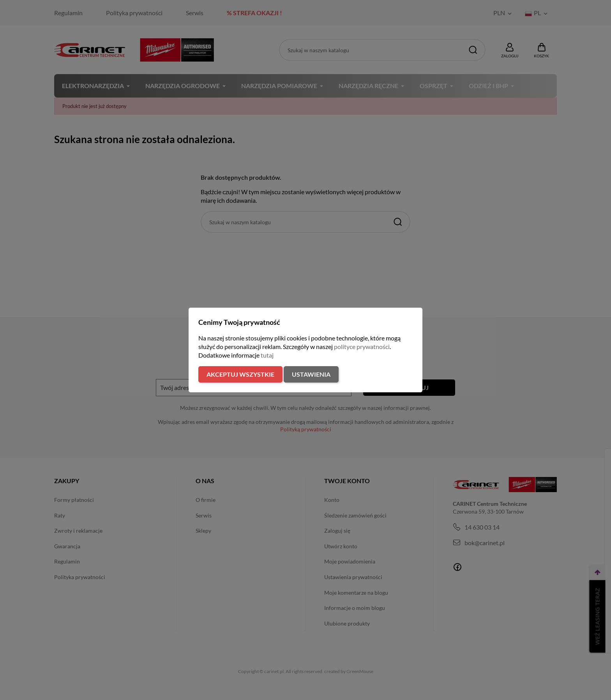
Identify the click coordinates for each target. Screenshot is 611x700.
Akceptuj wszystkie (240, 374)
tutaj (267, 355)
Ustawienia (311, 374)
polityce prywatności (362, 346)
